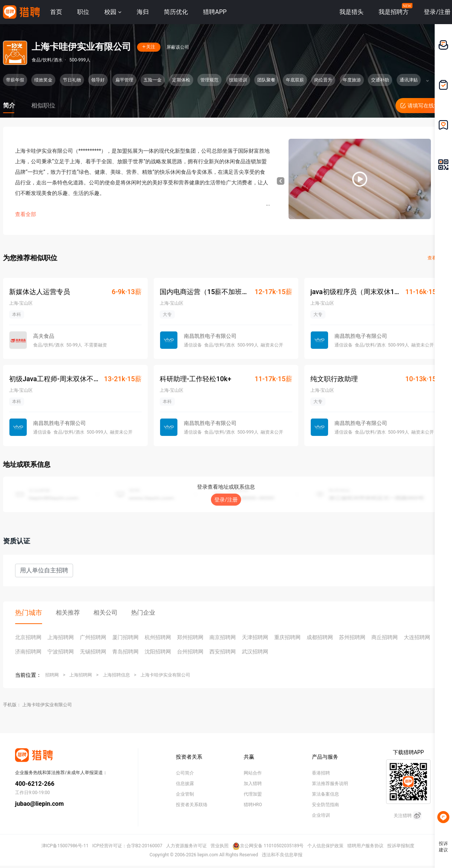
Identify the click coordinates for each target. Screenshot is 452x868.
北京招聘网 (28, 637)
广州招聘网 (93, 637)
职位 (83, 12)
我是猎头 (351, 12)
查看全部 (26, 214)
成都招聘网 (320, 637)
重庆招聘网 (287, 637)
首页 (56, 12)
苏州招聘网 (352, 637)
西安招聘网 (223, 652)
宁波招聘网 (61, 652)
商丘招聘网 (385, 637)
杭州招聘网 (158, 637)
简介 (9, 105)
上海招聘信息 (116, 675)
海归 (143, 12)
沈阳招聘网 (158, 652)
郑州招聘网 (190, 637)
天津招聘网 (255, 637)
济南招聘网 (28, 652)
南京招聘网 (223, 637)
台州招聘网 (190, 652)
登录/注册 (226, 500)
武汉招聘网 (255, 652)
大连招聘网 (417, 637)
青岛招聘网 (125, 652)
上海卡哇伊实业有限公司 (165, 675)
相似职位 (43, 105)
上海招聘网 (61, 637)
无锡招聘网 (93, 652)
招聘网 (52, 675)
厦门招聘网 (125, 637)
